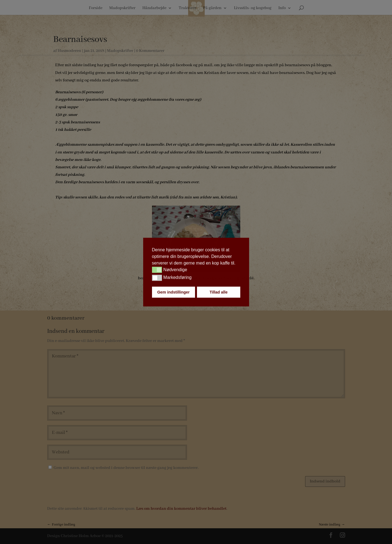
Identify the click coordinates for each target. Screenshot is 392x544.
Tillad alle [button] (219, 292)
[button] (157, 270)
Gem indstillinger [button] (174, 292)
